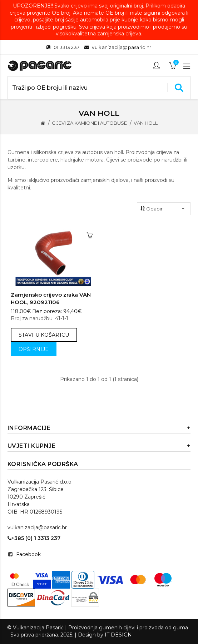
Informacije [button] (99, 428)
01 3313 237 (66, 47)
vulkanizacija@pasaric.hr (122, 47)
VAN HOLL (146, 123)
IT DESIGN (118, 635)
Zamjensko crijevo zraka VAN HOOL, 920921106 (51, 298)
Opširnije (34, 349)
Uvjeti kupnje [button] (99, 446)
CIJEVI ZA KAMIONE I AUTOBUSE (89, 123)
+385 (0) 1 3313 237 (34, 538)
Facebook (28, 554)
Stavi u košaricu (44, 335)
